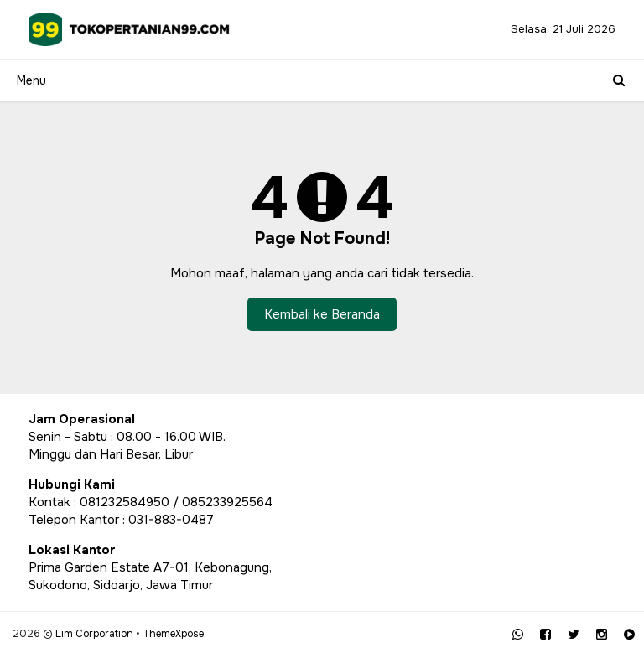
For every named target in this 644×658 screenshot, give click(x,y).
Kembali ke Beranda (322, 314)
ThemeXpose (173, 634)
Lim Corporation (94, 634)
